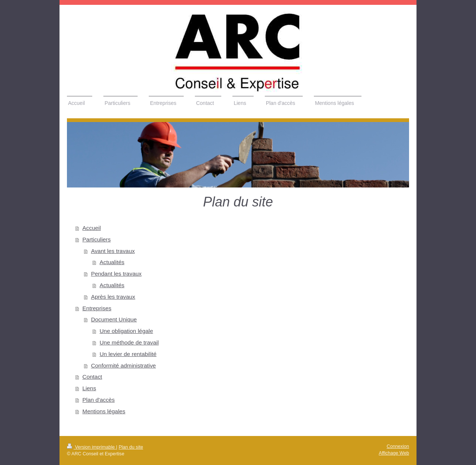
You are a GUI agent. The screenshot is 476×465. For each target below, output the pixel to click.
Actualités (112, 262)
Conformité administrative (124, 365)
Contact (92, 377)
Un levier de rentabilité (128, 354)
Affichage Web (394, 453)
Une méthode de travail (129, 342)
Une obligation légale (126, 331)
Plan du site (131, 447)
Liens (89, 388)
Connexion (398, 446)
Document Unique (114, 319)
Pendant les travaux (116, 274)
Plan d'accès (99, 400)
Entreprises (97, 308)
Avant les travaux (113, 251)
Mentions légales (104, 411)
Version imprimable (91, 447)
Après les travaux (113, 297)
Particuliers (97, 239)
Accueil (92, 228)
